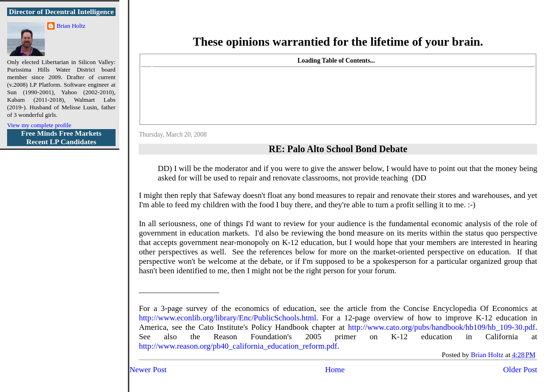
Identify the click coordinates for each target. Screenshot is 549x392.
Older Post (520, 370)
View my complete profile (39, 125)
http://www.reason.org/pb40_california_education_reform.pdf (238, 346)
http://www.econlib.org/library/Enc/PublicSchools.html (227, 318)
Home (335, 370)
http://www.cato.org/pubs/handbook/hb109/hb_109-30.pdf (442, 327)
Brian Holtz (71, 26)
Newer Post (148, 370)
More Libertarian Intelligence (338, 23)
